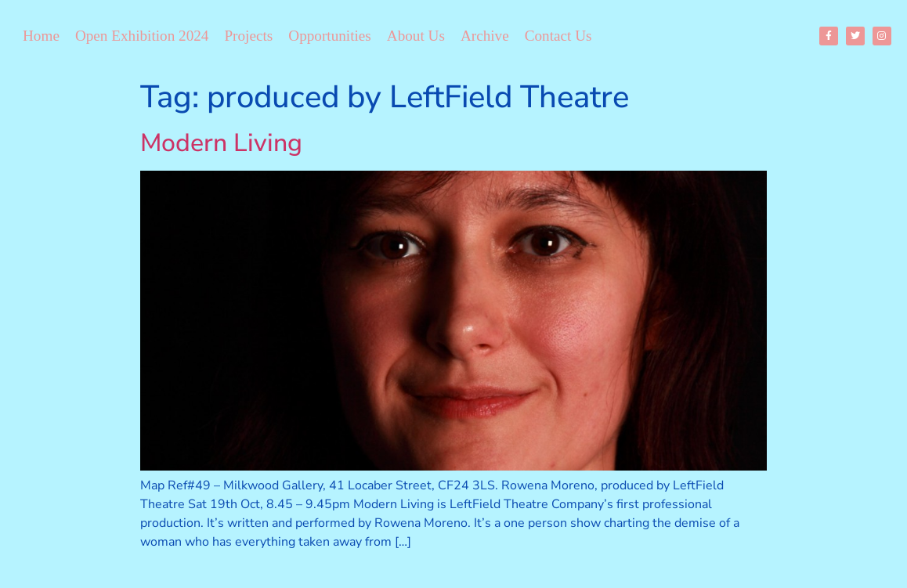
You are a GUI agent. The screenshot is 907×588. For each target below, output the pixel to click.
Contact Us (558, 36)
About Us (416, 36)
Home (41, 36)
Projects (248, 36)
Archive (485, 36)
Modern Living (221, 143)
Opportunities (330, 36)
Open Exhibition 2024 (142, 36)
